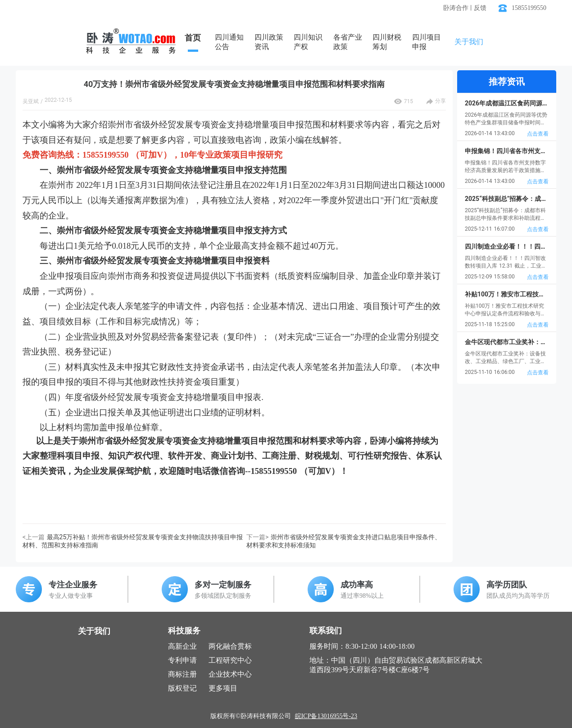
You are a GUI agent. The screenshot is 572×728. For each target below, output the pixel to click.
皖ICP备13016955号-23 (326, 716)
